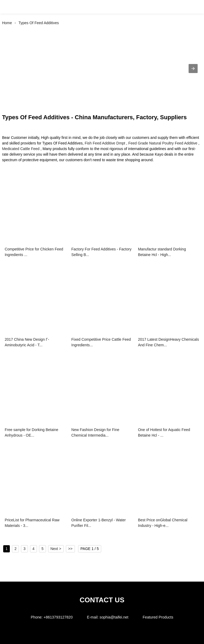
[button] (10, 7)
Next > (56, 549)
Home (7, 23)
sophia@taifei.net (114, 617)
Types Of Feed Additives (39, 23)
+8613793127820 (58, 617)
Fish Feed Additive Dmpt (105, 143)
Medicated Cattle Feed (21, 149)
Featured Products (158, 617)
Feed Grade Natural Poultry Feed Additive (163, 143)
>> (70, 549)
